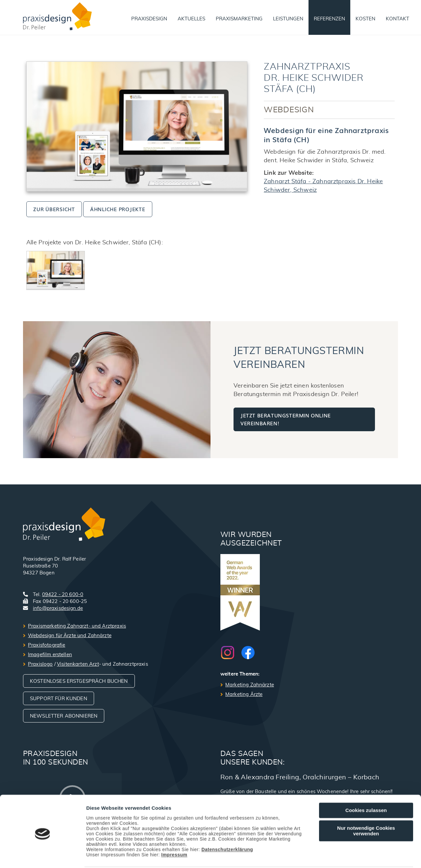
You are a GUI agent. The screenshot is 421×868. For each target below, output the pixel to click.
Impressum (174, 830)
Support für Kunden (59, 699)
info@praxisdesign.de (58, 608)
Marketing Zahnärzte (250, 685)
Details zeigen (350, 855)
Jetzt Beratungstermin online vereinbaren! (286, 419)
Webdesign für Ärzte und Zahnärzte (70, 636)
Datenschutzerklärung (227, 825)
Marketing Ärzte (244, 694)
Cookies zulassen (366, 785)
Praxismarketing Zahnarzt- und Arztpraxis (77, 626)
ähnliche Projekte (118, 209)
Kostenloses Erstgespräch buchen (79, 681)
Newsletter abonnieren (64, 716)
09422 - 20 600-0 (63, 595)
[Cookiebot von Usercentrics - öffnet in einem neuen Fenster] (43, 855)
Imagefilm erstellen (50, 655)
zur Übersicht (54, 209)
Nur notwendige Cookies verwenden (366, 806)
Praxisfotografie (47, 645)
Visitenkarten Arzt (78, 664)
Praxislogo (40, 664)
